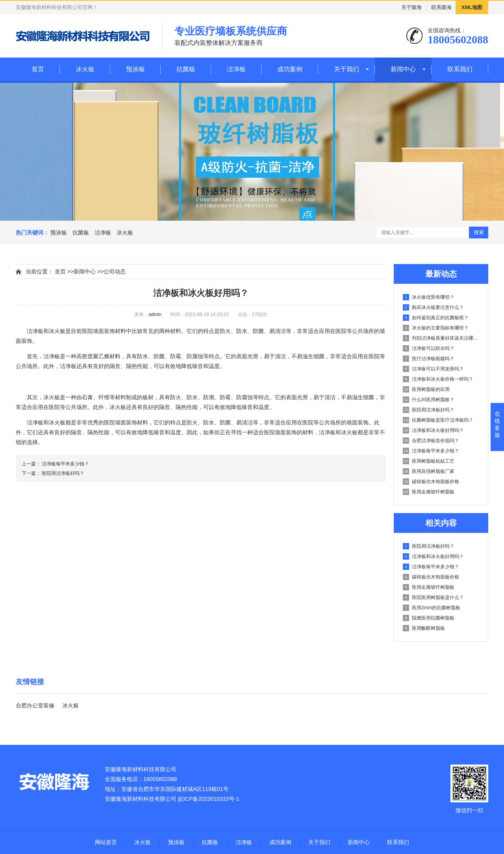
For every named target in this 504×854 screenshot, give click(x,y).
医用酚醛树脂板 (424, 628)
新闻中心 (403, 69)
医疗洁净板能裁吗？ (429, 359)
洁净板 (236, 69)
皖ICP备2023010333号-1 (209, 799)
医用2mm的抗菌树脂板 (432, 608)
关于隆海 (411, 7)
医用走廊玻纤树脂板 (429, 492)
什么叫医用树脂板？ (429, 400)
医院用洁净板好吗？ (429, 410)
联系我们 (460, 69)
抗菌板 (186, 69)
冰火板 (85, 69)
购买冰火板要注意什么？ (433, 307)
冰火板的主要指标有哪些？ (436, 328)
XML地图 (472, 7)
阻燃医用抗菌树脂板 (429, 618)
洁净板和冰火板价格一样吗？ (438, 379)
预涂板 (135, 69)
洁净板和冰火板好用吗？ (433, 430)
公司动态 (115, 272)
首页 (38, 69)
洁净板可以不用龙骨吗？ (433, 369)
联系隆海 (441, 7)
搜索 (479, 232)
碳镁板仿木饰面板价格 (431, 482)
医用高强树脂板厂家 (429, 471)
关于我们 (346, 69)
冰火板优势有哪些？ (429, 297)
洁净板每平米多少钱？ (431, 451)
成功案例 (290, 69)
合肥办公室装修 (35, 705)
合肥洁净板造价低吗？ (431, 441)
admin (155, 314)
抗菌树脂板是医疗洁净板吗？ (438, 420)
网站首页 (106, 842)
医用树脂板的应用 (426, 389)
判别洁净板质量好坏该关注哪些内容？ (441, 338)
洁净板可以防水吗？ (429, 348)
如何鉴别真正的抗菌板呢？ (436, 318)
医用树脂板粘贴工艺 (429, 461)
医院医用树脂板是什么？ (433, 597)
